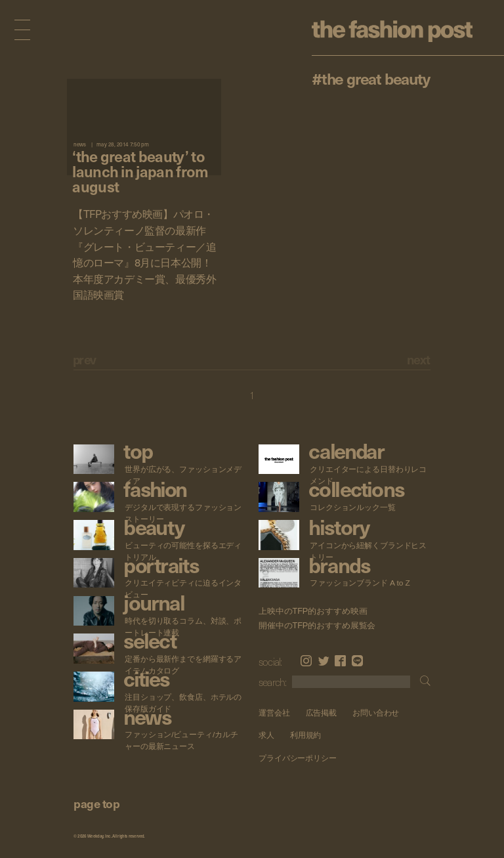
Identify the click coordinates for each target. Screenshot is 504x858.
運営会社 (274, 713)
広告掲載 (322, 713)
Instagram (306, 661)
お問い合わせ (376, 713)
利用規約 (306, 735)
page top (96, 803)
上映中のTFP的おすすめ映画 (313, 611)
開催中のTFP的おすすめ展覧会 (317, 626)
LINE (357, 661)
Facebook (340, 661)
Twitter (324, 661)
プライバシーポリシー (298, 758)
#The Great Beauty (371, 78)
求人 (266, 735)
